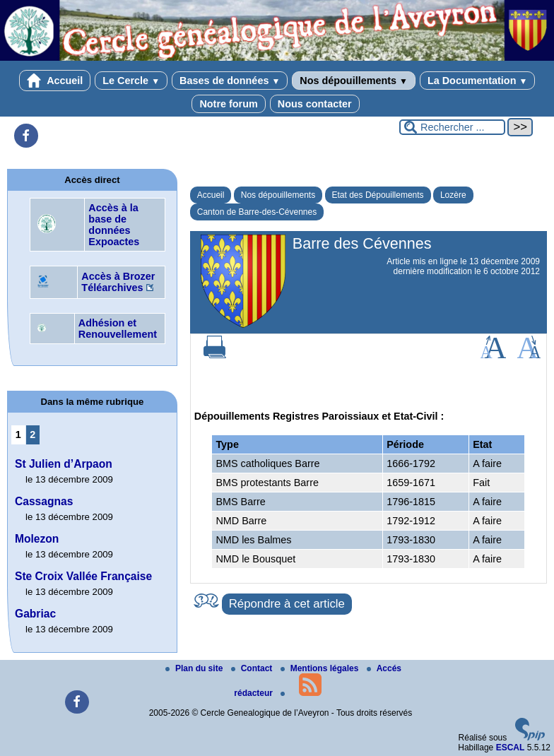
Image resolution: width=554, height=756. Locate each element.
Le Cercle (131, 81)
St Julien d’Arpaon (64, 464)
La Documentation (477, 81)
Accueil (55, 81)
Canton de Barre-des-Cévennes (257, 212)
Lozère (453, 195)
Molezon (37, 539)
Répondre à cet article (287, 604)
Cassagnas (44, 501)
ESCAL (511, 748)
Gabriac (35, 614)
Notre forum (228, 104)
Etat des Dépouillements (378, 195)
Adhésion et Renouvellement (118, 329)
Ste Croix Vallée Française (83, 576)
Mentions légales (321, 668)
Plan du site (195, 668)
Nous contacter (315, 104)
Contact (253, 668)
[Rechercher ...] (452, 127)
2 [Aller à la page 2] (33, 435)
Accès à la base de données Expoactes (114, 225)
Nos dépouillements (354, 81)
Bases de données (230, 81)
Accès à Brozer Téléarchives (118, 282)
